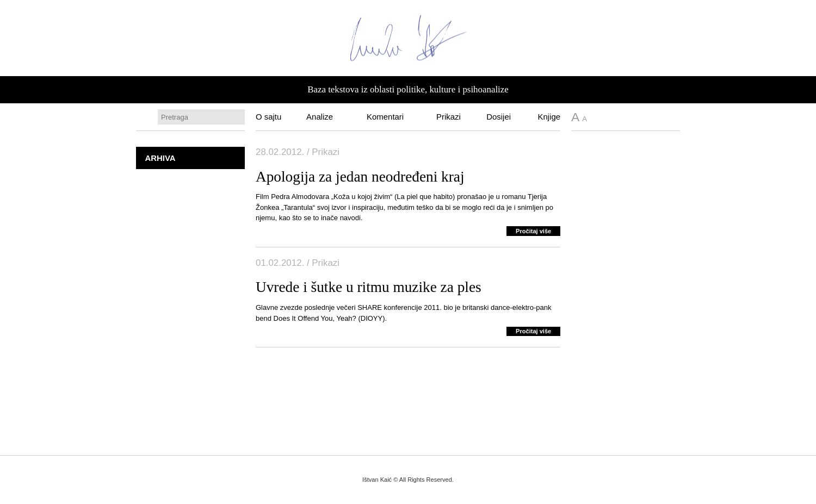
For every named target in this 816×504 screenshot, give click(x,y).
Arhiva (160, 158)
